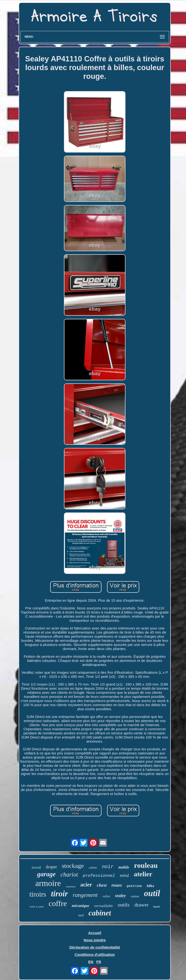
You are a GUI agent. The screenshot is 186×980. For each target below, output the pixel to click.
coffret (106, 896)
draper (51, 867)
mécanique (80, 906)
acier (86, 885)
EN (91, 962)
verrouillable (103, 906)
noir (108, 867)
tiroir (60, 894)
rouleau (146, 865)
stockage (73, 866)
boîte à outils (37, 907)
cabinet (100, 913)
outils (124, 905)
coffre (58, 903)
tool (81, 915)
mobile (124, 867)
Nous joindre (95, 940)
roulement (70, 887)
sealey (120, 896)
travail (36, 867)
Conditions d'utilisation (95, 954)
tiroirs (38, 894)
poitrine (134, 886)
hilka (150, 886)
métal (124, 875)
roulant (135, 896)
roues (117, 885)
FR (99, 962)
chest (102, 885)
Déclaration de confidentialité (95, 947)
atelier (143, 874)
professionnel (99, 876)
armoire (48, 883)
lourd (156, 907)
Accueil (95, 933)
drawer (141, 905)
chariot (69, 874)
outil (152, 893)
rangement (85, 895)
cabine (93, 867)
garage (46, 874)
